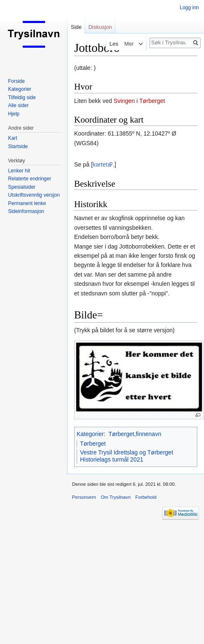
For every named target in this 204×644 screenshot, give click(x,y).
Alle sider (18, 105)
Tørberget (152, 101)
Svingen (124, 101)
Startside (18, 146)
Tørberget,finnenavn (135, 434)
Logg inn (189, 8)
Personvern (84, 497)
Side (76, 27)
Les (112, 44)
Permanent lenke (27, 203)
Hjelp (14, 114)
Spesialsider (22, 187)
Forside (16, 81)
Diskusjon (100, 27)
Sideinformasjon (26, 211)
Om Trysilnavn (116, 497)
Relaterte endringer (30, 179)
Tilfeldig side (22, 97)
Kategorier (90, 434)
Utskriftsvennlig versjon (34, 195)
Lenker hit (19, 171)
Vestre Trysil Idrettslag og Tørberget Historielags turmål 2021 (127, 456)
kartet (100, 164)
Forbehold (146, 497)
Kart (13, 138)
